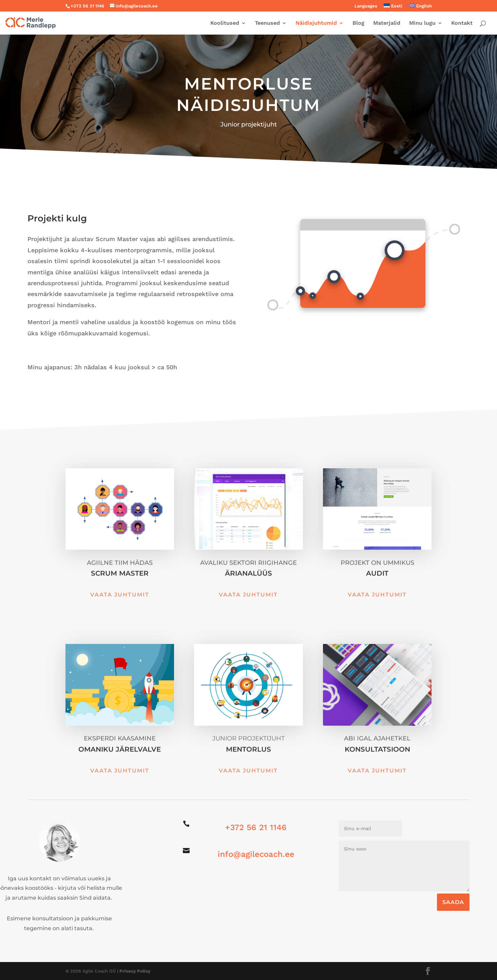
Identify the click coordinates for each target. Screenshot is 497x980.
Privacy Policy (135, 971)
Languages (366, 6)
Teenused (267, 23)
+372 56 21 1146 (251, 827)
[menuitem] (393, 7)
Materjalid (387, 23)
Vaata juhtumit (120, 595)
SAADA (453, 902)
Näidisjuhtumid (316, 23)
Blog (358, 23)
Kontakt (462, 23)
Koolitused (225, 23)
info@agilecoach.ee (251, 854)
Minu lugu (422, 23)
